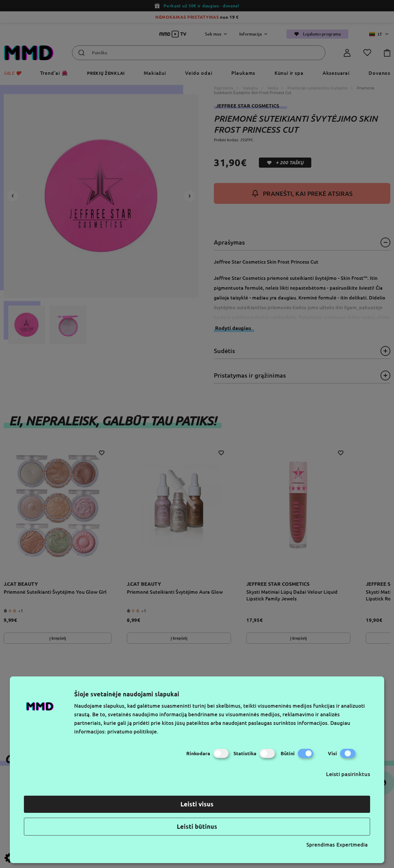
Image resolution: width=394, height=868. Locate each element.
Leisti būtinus (197, 826)
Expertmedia (352, 845)
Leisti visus (197, 804)
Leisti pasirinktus (348, 774)
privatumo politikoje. (133, 731)
